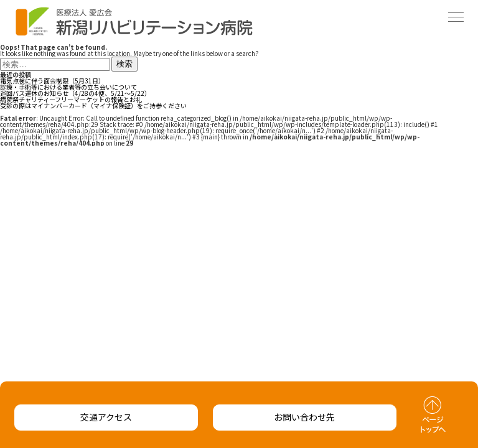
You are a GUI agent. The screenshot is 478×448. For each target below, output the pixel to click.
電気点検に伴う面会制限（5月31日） (52, 81)
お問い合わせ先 (304, 417)
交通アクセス (106, 417)
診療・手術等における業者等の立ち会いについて (68, 87)
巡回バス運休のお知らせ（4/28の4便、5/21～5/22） (75, 93)
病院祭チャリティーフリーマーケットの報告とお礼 (71, 99)
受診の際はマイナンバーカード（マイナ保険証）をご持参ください (93, 105)
